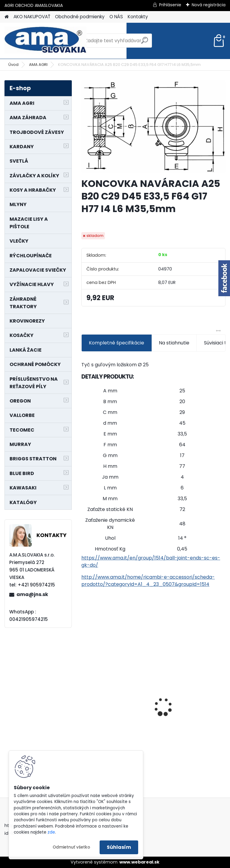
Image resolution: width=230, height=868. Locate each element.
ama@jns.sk (32, 594)
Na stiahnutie (174, 343)
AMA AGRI (38, 65)
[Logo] (46, 41)
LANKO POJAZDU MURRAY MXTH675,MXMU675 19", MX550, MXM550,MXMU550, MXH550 (114, 704)
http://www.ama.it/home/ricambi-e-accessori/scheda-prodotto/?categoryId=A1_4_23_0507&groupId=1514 (148, 581)
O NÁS (116, 17)
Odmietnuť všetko (71, 847)
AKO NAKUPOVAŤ (32, 17)
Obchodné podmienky (80, 17)
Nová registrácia (209, 5)
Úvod (13, 65)
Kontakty (138, 17)
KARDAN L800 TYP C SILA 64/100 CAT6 (188, 702)
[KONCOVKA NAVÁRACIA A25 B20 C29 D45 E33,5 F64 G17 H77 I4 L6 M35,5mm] (153, 127)
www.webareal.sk (139, 862)
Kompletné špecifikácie (116, 343)
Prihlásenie (170, 5)
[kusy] (171, 756)
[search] (145, 43)
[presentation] (85, 696)
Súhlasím (119, 847)
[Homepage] (7, 17)
